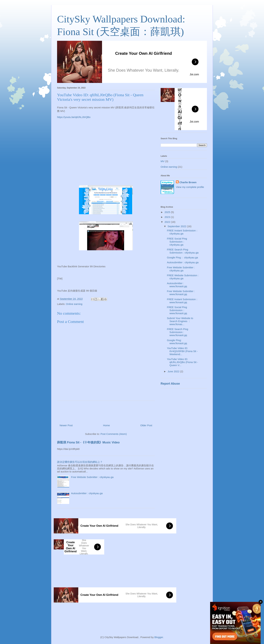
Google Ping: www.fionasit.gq (177, 342)
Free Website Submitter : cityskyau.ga (92, 477)
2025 (168, 212)
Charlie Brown (188, 182)
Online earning (74, 304)
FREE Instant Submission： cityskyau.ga (183, 232)
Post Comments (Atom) (114, 434)
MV (163, 161)
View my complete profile (190, 187)
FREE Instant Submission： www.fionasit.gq (183, 301)
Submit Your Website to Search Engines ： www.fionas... (180, 321)
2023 (168, 217)
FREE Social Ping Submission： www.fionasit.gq (177, 310)
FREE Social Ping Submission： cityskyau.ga (177, 242)
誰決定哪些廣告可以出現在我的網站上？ (80, 462)
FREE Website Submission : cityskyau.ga (183, 277)
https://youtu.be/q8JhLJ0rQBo (74, 117)
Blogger (159, 637)
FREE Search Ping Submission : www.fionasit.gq (178, 332)
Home (106, 425)
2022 (168, 222)
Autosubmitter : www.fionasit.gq (177, 285)
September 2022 (177, 226)
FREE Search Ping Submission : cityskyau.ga (183, 251)
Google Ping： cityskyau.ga (183, 257)
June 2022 (174, 371)
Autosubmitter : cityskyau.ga (87, 493)
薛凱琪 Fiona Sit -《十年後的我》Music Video (88, 442)
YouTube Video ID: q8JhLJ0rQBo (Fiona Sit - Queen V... (183, 362)
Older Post (146, 425)
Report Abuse (170, 384)
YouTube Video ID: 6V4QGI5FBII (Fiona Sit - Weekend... (182, 351)
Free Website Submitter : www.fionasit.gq (181, 293)
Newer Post (66, 425)
